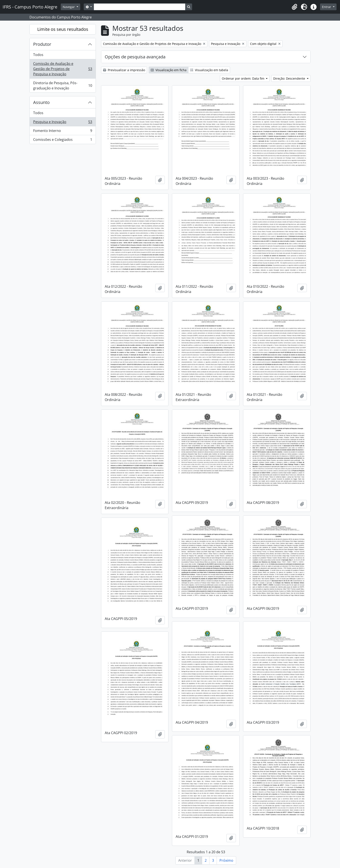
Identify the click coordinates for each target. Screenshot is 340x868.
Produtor (42, 44)
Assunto (41, 102)
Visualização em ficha (169, 70)
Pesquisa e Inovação (63, 123)
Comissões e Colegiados (63, 140)
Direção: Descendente (290, 78)
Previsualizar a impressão (124, 70)
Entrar (327, 7)
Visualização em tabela (209, 70)
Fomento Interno (63, 132)
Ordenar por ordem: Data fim (244, 78)
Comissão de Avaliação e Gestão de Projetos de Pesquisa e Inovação (63, 69)
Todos (38, 55)
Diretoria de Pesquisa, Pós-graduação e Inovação (63, 85)
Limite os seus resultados (63, 29)
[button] (294, 7)
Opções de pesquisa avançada (135, 57)
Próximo (226, 860)
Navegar (69, 7)
